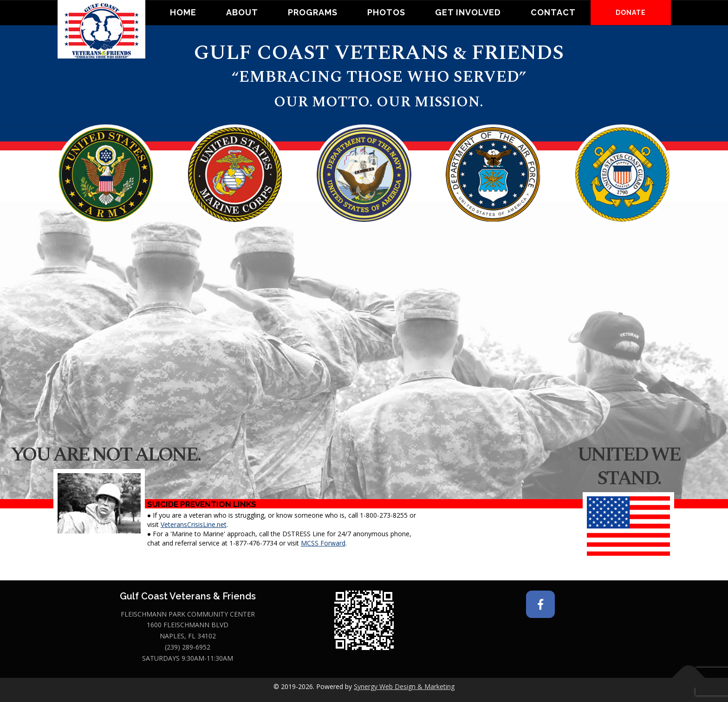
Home (183, 12)
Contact (553, 12)
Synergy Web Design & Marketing (404, 686)
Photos (386, 12)
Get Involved (468, 12)
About (242, 12)
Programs (313, 12)
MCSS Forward (323, 543)
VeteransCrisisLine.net (194, 524)
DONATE (631, 13)
